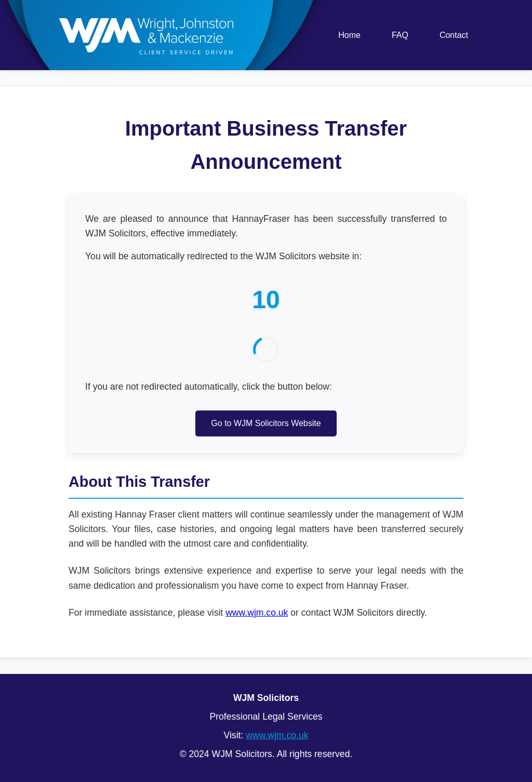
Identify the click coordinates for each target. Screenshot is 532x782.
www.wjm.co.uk (257, 613)
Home (349, 35)
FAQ (400, 35)
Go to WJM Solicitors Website (266, 423)
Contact (454, 35)
